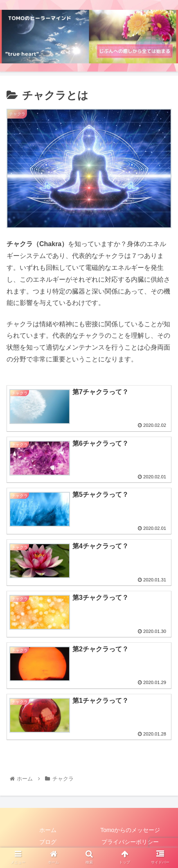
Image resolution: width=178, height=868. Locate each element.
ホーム (48, 830)
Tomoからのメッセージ (130, 830)
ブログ (48, 842)
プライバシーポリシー (130, 842)
